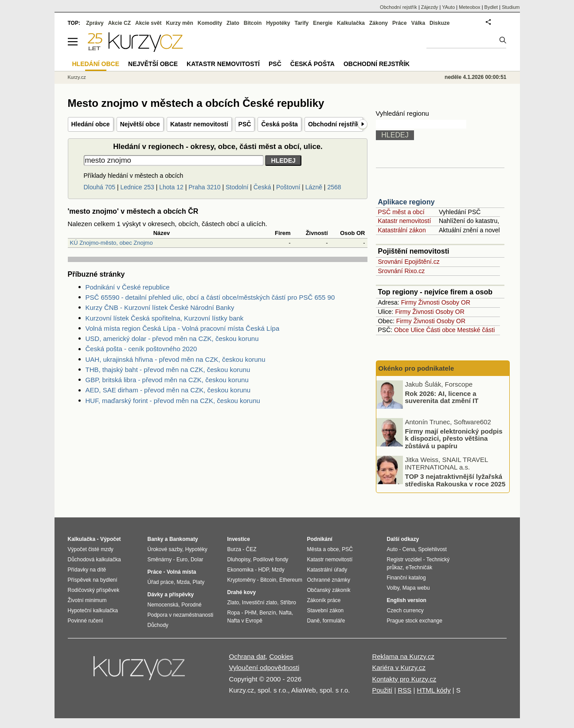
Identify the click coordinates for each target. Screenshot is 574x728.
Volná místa (181, 572)
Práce (400, 23)
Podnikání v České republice (128, 287)
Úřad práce (161, 582)
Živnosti (429, 302)
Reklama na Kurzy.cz (403, 656)
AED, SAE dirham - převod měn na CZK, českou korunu (168, 390)
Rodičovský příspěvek (94, 590)
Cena (409, 549)
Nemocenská (163, 605)
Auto (392, 549)
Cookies (281, 656)
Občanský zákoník (329, 590)
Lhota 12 (171, 187)
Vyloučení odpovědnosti (264, 667)
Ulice (417, 330)
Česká (262, 187)
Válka (418, 23)
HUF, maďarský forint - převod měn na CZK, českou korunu (173, 401)
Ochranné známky (329, 580)
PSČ (245, 124)
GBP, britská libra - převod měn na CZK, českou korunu (167, 380)
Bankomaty (184, 539)
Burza (234, 549)
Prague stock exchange (415, 621)
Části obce (441, 330)
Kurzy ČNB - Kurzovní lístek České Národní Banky (160, 307)
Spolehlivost (432, 549)
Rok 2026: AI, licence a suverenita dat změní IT (442, 397)
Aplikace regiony (406, 202)
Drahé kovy (242, 592)
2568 (334, 187)
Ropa (234, 613)
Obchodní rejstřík (334, 124)
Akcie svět (148, 23)
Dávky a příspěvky (171, 595)
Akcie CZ (119, 23)
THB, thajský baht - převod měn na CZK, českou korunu (168, 370)
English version (407, 600)
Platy (199, 582)
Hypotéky (278, 23)
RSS (404, 690)
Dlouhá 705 (100, 187)
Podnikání (320, 539)
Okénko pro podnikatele (416, 368)
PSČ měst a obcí (401, 212)
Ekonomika (240, 570)
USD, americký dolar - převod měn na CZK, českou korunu (172, 339)
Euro (182, 560)
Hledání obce (91, 124)
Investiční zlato (260, 603)
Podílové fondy (271, 560)
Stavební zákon (326, 611)
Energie (323, 23)
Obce (401, 330)
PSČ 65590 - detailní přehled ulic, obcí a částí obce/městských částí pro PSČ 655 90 (210, 297)
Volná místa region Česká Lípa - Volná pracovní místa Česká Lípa (183, 328)
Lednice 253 (137, 187)
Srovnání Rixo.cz (402, 271)
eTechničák (419, 568)
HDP (264, 570)
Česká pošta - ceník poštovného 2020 (141, 349)
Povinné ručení (86, 621)
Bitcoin (253, 23)
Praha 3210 (204, 187)
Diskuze (439, 23)
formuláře (334, 621)
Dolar (197, 560)
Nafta (285, 613)
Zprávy (95, 23)
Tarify (301, 23)
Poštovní (288, 187)
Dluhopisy (239, 560)
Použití (382, 690)
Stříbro (288, 603)
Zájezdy (430, 7)
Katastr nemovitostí (199, 124)
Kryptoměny (242, 580)
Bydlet (491, 7)
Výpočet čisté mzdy (91, 549)
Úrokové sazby (165, 549)
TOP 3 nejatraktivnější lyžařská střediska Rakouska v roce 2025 (455, 480)
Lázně (314, 187)
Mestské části (476, 330)
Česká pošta (279, 124)
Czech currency (405, 611)
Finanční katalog (406, 578)
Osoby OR (456, 302)
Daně (314, 621)
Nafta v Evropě (245, 621)
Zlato (233, 23)
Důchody (158, 625)
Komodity (210, 23)
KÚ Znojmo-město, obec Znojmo (111, 243)
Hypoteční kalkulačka (93, 611)
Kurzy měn (179, 23)
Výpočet (111, 539)
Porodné (191, 605)
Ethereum (291, 580)
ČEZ (251, 549)
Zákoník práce (324, 600)
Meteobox (469, 7)
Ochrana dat (248, 656)
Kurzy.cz (77, 77)
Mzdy (278, 570)
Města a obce (323, 549)
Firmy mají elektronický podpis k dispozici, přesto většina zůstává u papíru (454, 438)
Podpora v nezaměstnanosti (181, 615)
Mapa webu (416, 588)
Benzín (267, 613)
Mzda (183, 582)
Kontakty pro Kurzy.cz (404, 679)
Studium (511, 7)
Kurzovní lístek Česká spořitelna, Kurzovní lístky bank (165, 318)
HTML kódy (434, 690)
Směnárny (160, 560)
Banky (156, 539)
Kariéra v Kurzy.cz (399, 667)
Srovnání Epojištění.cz (409, 262)
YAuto (448, 7)
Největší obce (140, 124)
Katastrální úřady (327, 570)
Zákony (379, 23)
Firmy (409, 302)
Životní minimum (87, 600)
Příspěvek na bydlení (93, 580)
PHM (251, 613)
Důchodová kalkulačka (94, 560)
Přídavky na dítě (87, 570)
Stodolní (237, 187)
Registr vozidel (404, 560)
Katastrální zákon (402, 230)
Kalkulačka (351, 23)
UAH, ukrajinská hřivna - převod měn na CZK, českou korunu (176, 359)
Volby (393, 588)
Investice (239, 539)
